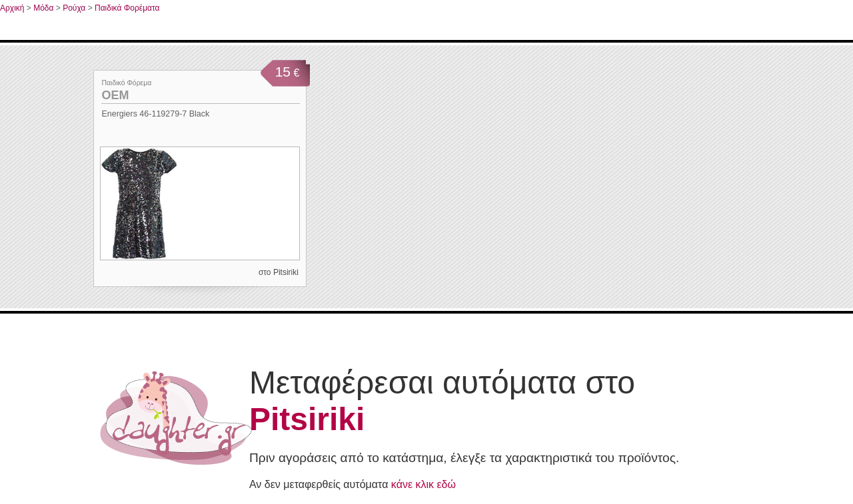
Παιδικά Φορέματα (127, 8)
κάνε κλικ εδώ (424, 484)
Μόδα (43, 8)
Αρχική (12, 8)
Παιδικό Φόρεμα (126, 83)
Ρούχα (74, 8)
